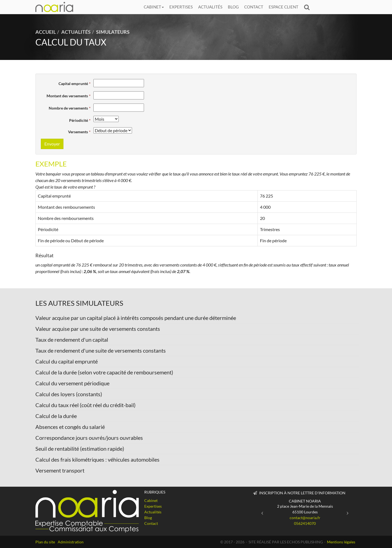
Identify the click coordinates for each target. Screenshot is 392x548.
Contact (254, 7)
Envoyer (52, 144)
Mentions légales (341, 542)
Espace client (284, 7)
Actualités (210, 7)
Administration (71, 542)
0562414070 (305, 523)
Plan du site (45, 542)
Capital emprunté (73, 84)
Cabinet (154, 7)
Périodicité (79, 120)
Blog (233, 7)
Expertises (181, 7)
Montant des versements (67, 96)
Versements (78, 132)
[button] (261, 511)
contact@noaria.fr (305, 518)
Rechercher (308, 7)
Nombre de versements (68, 108)
